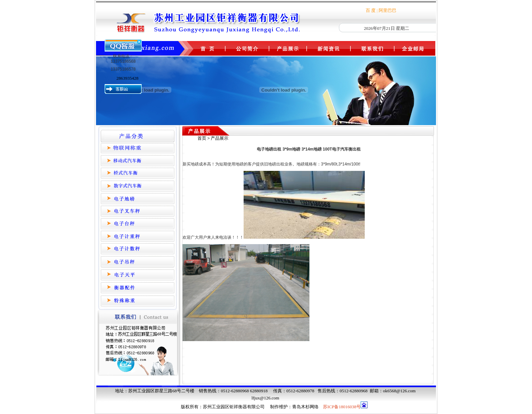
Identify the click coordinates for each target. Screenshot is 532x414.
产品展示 (220, 138)
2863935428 (127, 78)
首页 (202, 138)
